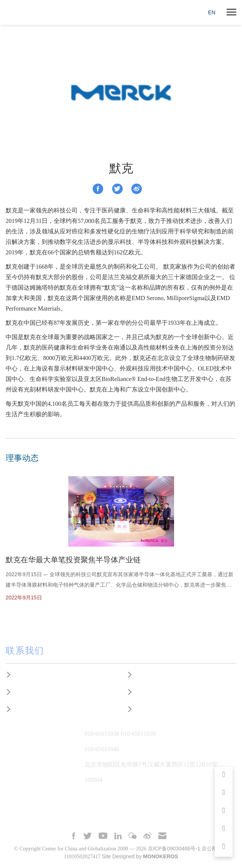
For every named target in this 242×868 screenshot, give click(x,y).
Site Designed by (140, 856)
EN (212, 12)
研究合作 (25, 675)
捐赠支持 (146, 709)
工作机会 (146, 692)
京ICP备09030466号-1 (174, 849)
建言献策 (25, 692)
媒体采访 (146, 675)
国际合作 (25, 709)
